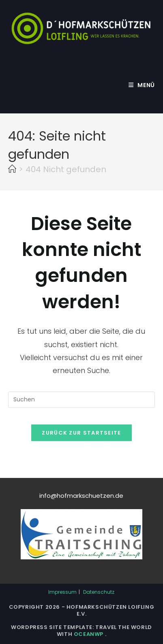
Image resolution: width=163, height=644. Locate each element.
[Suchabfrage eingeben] (81, 400)
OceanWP (89, 634)
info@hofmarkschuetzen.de (81, 496)
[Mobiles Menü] (142, 85)
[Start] (12, 169)
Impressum (62, 592)
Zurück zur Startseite (81, 433)
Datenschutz (99, 592)
